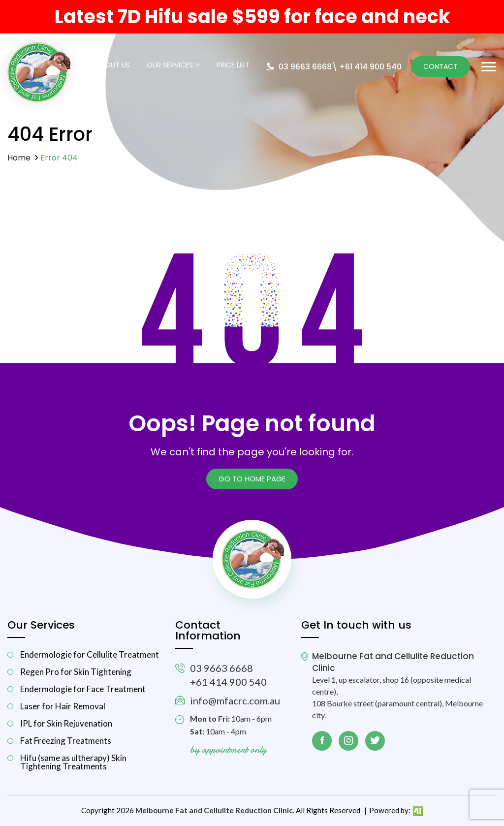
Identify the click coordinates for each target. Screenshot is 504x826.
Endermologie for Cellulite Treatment (90, 654)
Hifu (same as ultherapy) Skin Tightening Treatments (73, 762)
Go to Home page (252, 479)
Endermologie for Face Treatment (83, 689)
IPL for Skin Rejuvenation (66, 723)
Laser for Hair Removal (63, 706)
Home (19, 158)
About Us (113, 66)
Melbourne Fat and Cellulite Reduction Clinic (214, 810)
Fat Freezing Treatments (66, 741)
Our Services (170, 66)
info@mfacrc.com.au (235, 700)
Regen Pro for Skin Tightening (76, 672)
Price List (233, 66)
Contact (441, 66)
